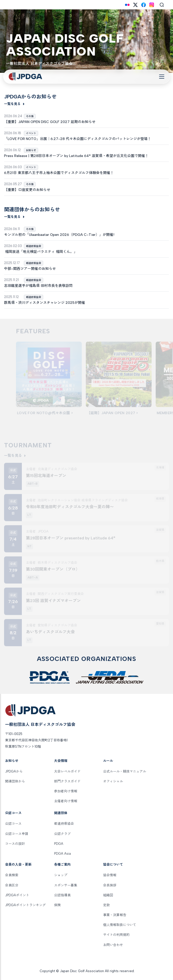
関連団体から (15, 781)
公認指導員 (62, 895)
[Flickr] (127, 5)
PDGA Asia (62, 854)
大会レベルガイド (67, 771)
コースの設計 (15, 844)
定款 (106, 905)
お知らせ (12, 761)
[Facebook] (144, 5)
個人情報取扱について (120, 925)
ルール (108, 761)
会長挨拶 (110, 885)
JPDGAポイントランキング (25, 905)
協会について (113, 864)
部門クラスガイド (67, 781)
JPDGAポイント (17, 895)
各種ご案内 (62, 864)
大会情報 (61, 761)
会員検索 (12, 875)
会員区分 (12, 885)
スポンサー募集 (66, 885)
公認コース (13, 813)
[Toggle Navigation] (162, 77)
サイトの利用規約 (116, 935)
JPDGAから (14, 771)
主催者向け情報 (66, 801)
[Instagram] (152, 5)
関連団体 (61, 813)
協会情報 (110, 875)
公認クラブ (62, 834)
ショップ (61, 875)
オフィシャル (113, 781)
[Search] (162, 5)
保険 (57, 905)
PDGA (59, 844)
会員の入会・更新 (18, 864)
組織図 (108, 895)
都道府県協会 (64, 824)
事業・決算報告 (115, 915)
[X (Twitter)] (135, 5)
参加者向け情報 (66, 791)
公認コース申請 (17, 834)
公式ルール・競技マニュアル (125, 771)
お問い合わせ (113, 945)
